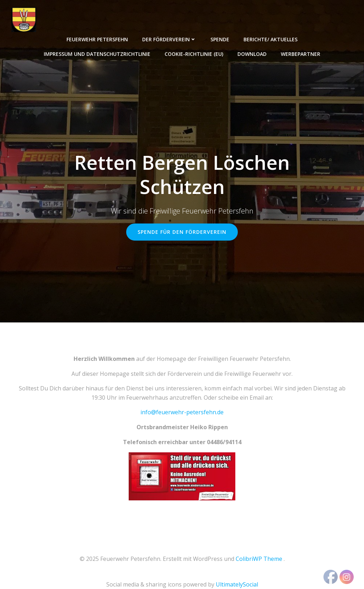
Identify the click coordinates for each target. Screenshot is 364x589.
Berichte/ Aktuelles (271, 39)
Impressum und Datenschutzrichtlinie (97, 54)
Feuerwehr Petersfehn (97, 39)
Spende (220, 39)
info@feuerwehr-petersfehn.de (182, 412)
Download (252, 54)
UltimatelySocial (237, 584)
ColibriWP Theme (259, 559)
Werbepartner (301, 54)
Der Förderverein (169, 39)
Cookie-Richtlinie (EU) (194, 54)
